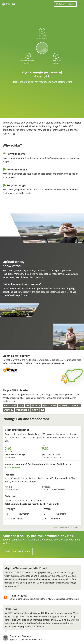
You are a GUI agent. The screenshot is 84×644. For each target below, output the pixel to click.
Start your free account (65, 4)
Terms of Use (58, 528)
